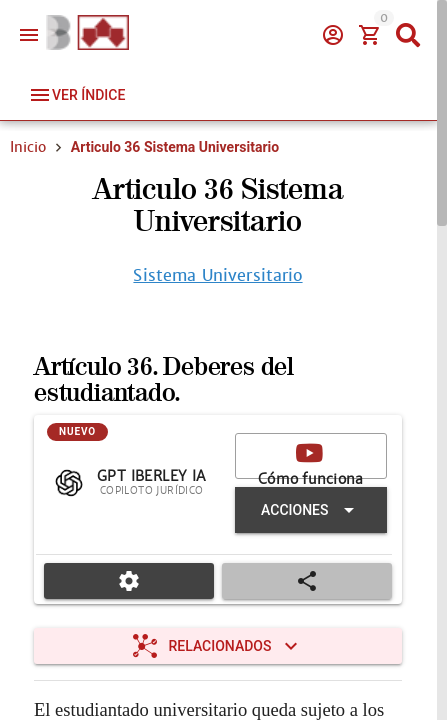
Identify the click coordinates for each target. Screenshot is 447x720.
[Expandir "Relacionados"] (218, 646)
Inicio (28, 147)
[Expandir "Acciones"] (311, 510)
